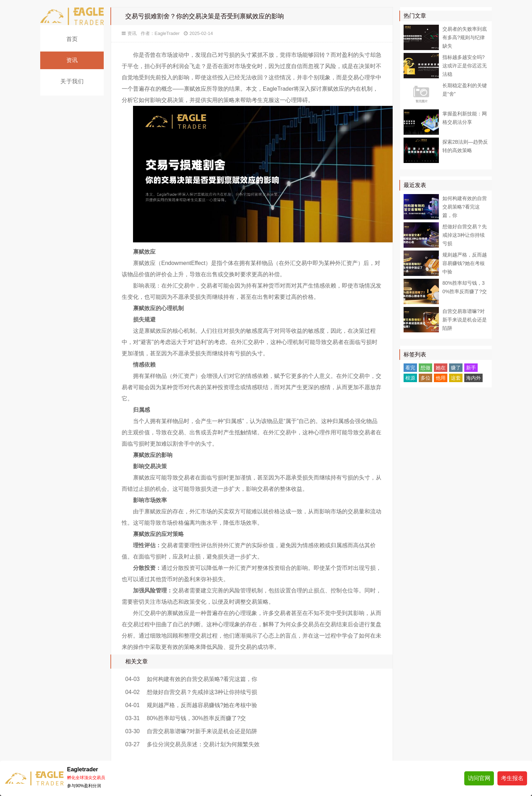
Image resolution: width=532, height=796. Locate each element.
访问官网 (479, 778)
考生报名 (512, 778)
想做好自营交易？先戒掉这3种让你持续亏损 (202, 692)
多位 (425, 378)
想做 (425, 368)
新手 (471, 368)
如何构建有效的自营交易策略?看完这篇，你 (202, 679)
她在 (441, 368)
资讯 (72, 60)
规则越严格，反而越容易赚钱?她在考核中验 (202, 705)
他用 (441, 378)
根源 (410, 378)
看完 (410, 368)
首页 (72, 39)
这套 (456, 378)
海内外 (473, 378)
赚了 (456, 368)
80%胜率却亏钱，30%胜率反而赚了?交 (196, 718)
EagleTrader (167, 33)
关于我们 (72, 81)
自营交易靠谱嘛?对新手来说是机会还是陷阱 (202, 731)
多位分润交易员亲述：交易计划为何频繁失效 (203, 744)
